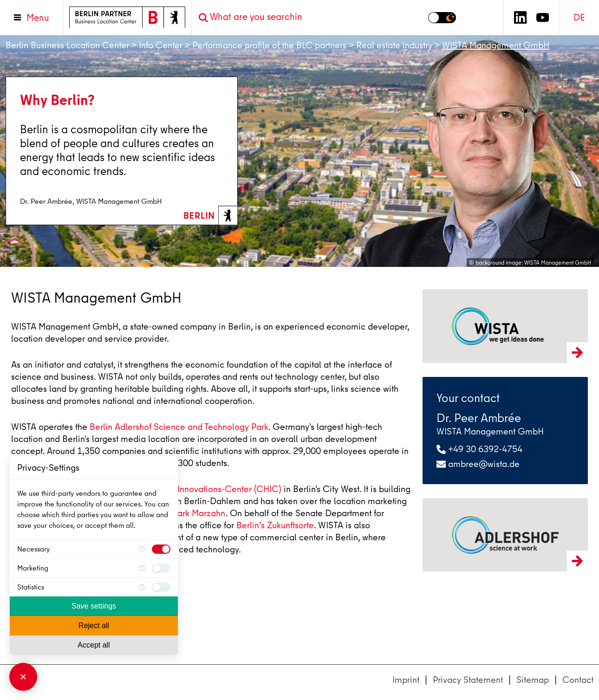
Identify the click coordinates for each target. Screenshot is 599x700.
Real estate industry (394, 45)
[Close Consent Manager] (23, 677)
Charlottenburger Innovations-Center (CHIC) (195, 489)
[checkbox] (161, 549)
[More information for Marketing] (142, 568)
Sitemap (533, 680)
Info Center (161, 45)
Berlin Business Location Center (67, 45)
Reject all (94, 625)
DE (579, 17)
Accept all (94, 645)
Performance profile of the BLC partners (269, 45)
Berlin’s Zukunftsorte (275, 525)
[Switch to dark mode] (442, 18)
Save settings (94, 606)
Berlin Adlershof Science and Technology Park (179, 427)
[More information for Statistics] (142, 587)
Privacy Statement (468, 680)
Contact (578, 680)
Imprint (406, 680)
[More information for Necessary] (142, 549)
